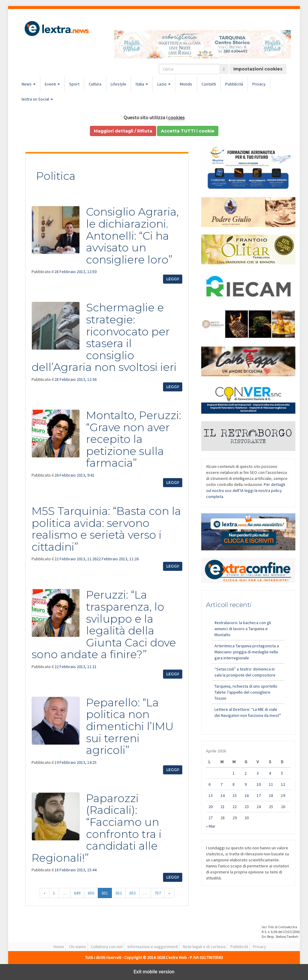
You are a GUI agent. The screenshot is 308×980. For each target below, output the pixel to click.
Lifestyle (119, 84)
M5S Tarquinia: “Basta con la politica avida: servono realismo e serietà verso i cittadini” (106, 529)
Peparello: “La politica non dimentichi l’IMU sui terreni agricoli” (130, 726)
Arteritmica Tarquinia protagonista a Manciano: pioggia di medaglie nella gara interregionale (247, 652)
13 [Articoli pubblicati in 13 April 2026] (211, 795)
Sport (74, 84)
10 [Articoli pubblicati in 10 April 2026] (259, 784)
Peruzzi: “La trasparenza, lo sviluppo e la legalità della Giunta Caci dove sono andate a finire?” (104, 624)
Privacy (259, 84)
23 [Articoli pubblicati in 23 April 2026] (247, 807)
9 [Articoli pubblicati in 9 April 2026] (246, 784)
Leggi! (173, 279)
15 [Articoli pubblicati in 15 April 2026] (235, 795)
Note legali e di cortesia (204, 947)
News (29, 84)
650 (91, 893)
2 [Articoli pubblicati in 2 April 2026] (246, 773)
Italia (142, 84)
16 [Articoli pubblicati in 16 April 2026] (247, 795)
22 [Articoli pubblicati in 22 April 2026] (235, 807)
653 (132, 893)
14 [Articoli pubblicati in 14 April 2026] (223, 795)
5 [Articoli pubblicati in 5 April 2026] (282, 773)
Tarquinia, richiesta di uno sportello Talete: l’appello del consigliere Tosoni (246, 692)
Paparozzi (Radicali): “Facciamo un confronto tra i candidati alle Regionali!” (97, 828)
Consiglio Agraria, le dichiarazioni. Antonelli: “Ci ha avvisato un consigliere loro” (132, 235)
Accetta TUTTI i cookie (188, 131)
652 (119, 893)
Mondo (186, 84)
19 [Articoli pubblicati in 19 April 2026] (283, 795)
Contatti (209, 84)
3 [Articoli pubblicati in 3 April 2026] (258, 773)
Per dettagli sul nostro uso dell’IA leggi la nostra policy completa (246, 490)
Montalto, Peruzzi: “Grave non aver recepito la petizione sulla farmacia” (134, 439)
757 (158, 893)
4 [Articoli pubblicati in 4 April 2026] (270, 773)
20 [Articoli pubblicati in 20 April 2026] (211, 807)
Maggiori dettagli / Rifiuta (123, 131)
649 (77, 893)
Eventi (52, 84)
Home (59, 947)
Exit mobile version (154, 972)
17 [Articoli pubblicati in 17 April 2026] (259, 795)
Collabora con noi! (107, 947)
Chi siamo (77, 947)
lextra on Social (37, 99)
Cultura (95, 84)
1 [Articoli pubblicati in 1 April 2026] (234, 773)
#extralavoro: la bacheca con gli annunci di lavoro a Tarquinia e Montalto (243, 629)
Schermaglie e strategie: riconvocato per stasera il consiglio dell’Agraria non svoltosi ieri (104, 337)
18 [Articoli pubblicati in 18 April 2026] (271, 795)
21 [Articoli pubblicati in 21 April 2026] (223, 807)
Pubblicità (234, 84)
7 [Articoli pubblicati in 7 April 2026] (222, 784)
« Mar (211, 826)
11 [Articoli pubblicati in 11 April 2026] (271, 784)
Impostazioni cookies (258, 69)
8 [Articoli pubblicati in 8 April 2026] (234, 784)
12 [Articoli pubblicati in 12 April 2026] (283, 784)
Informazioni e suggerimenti (153, 947)
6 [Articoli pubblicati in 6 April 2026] (209, 784)
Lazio (164, 84)
